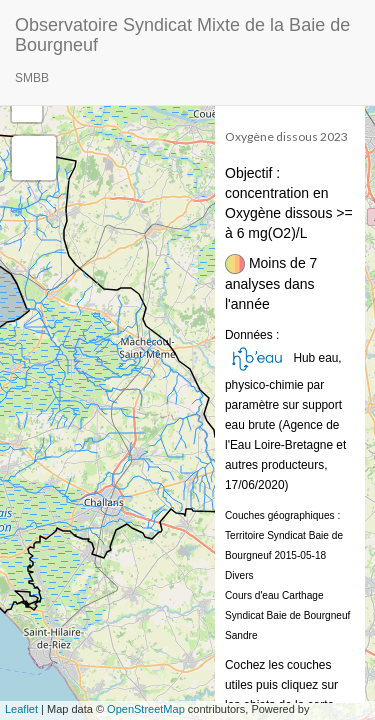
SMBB (32, 78)
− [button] (27, 107)
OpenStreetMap (146, 709)
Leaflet (21, 709)
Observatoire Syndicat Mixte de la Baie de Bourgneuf (182, 32)
